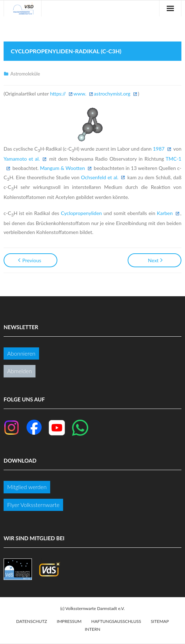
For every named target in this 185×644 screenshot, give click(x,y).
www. (80, 94)
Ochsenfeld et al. (100, 177)
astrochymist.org (112, 94)
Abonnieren (21, 353)
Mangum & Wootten (62, 168)
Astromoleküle (25, 74)
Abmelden (20, 371)
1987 (158, 149)
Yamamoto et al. (22, 159)
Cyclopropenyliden (81, 213)
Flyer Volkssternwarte (33, 505)
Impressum (69, 621)
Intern (92, 629)
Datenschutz (32, 621)
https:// (58, 94)
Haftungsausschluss (116, 621)
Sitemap (160, 621)
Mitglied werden (27, 487)
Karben (165, 213)
